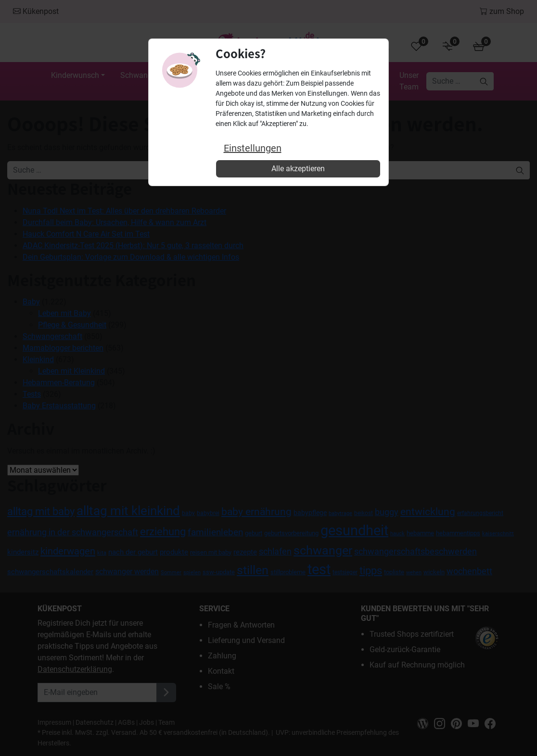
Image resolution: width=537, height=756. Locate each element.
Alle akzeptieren (298, 169)
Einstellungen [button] (253, 148)
